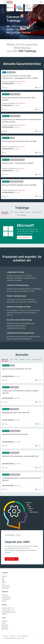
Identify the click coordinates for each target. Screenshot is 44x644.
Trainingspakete (6, 599)
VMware (4, 582)
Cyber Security (6, 586)
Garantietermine (6, 597)
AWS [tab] (16, 212)
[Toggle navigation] (41, 2)
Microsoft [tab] (5, 212)
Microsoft (4, 576)
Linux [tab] (28, 212)
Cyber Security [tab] (37, 212)
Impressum (6, 636)
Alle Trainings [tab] (21, 215)
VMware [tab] (22, 212)
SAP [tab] (11, 212)
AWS (3, 580)
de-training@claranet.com (9, 612)
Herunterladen (12, 559)
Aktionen (4, 601)
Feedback (4, 614)
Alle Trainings (5, 588)
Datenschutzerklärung (23, 636)
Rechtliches (13, 636)
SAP (3, 578)
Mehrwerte (5, 595)
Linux (3, 584)
